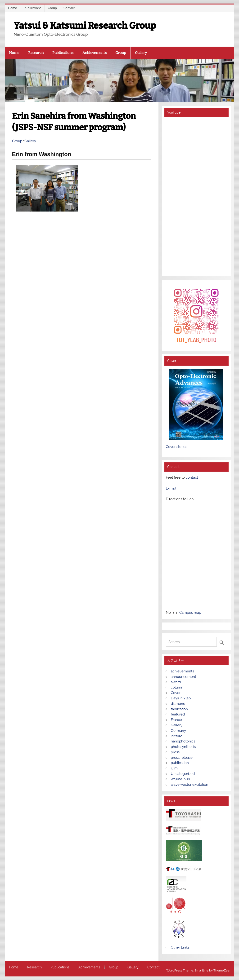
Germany (178, 731)
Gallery (141, 53)
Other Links (180, 947)
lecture (177, 736)
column (177, 687)
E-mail (171, 488)
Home (13, 8)
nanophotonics (183, 741)
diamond (178, 704)
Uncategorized (183, 774)
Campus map (190, 613)
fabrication (179, 709)
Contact (69, 8)
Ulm (174, 768)
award (176, 682)
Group (52, 8)
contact (192, 477)
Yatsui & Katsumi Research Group (85, 26)
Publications (32, 8)
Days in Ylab (181, 698)
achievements (182, 671)
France (176, 720)
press (175, 752)
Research (36, 53)
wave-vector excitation (189, 785)
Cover (176, 693)
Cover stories (176, 447)
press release (182, 758)
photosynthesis (183, 747)
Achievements (95, 53)
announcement (183, 677)
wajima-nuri (180, 779)
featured (178, 714)
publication (180, 763)
